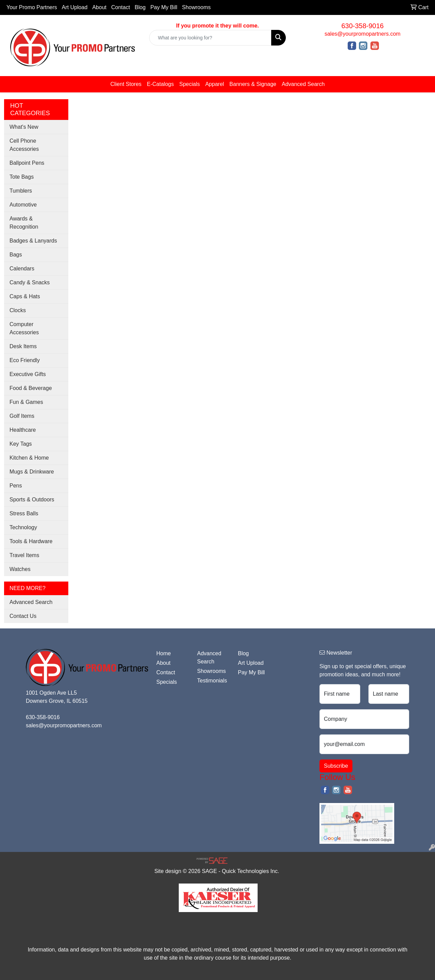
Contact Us (23, 616)
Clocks (18, 310)
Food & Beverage (31, 388)
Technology (23, 527)
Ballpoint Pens (27, 163)
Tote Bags (22, 177)
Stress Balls (24, 513)
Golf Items (22, 416)
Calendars (22, 269)
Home (164, 653)
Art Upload (75, 7)
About (99, 7)
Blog (140, 7)
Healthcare (23, 430)
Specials (189, 84)
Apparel (215, 84)
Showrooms (196, 7)
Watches (20, 569)
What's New (24, 127)
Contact (120, 7)
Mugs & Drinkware (32, 472)
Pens (16, 486)
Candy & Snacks (30, 282)
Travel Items (24, 555)
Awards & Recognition (24, 223)
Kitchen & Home (29, 458)
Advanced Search (303, 84)
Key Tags (21, 444)
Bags (16, 255)
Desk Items (23, 346)
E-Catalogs (160, 84)
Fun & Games (26, 402)
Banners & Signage (253, 84)
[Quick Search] (211, 38)
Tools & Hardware (31, 541)
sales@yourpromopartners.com (362, 34)
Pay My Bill (164, 7)
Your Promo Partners (32, 7)
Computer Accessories (24, 328)
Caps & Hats (25, 296)
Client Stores (126, 84)
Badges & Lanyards (33, 241)
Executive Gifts (28, 374)
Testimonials (212, 681)
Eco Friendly (25, 360)
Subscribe (336, 766)
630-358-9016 (362, 26)
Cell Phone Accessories (24, 145)
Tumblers (21, 191)
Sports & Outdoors (32, 500)
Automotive (23, 205)
